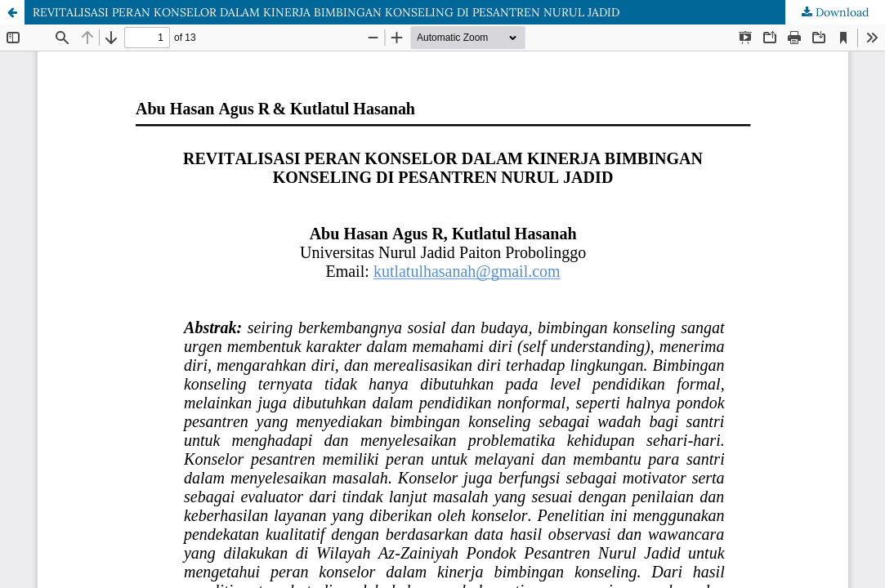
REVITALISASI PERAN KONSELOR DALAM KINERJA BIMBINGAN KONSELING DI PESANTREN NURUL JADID (326, 12)
